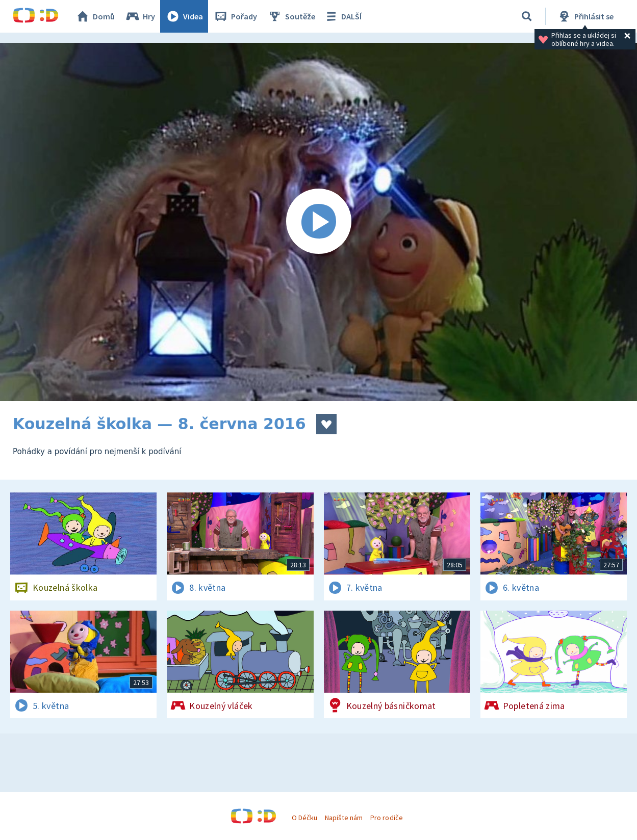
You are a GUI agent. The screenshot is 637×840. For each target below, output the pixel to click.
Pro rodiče (386, 818)
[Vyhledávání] (527, 16)
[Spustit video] (318, 222)
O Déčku (304, 818)
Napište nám (344, 818)
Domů (95, 16)
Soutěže (291, 16)
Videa (184, 16)
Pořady (235, 16)
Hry (140, 16)
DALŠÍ (342, 16)
